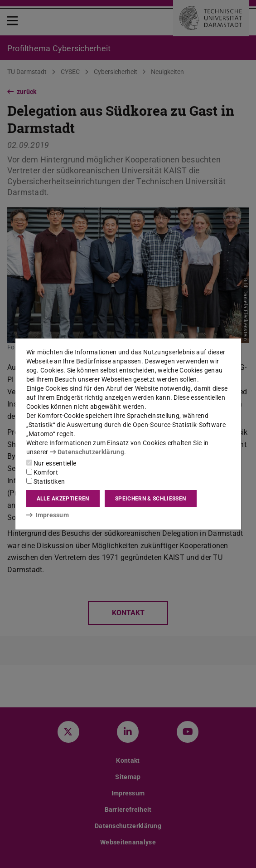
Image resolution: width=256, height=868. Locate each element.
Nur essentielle (51, 463)
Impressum (48, 515)
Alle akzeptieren (63, 499)
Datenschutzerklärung (87, 452)
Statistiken (46, 481)
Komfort (42, 472)
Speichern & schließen (150, 499)
